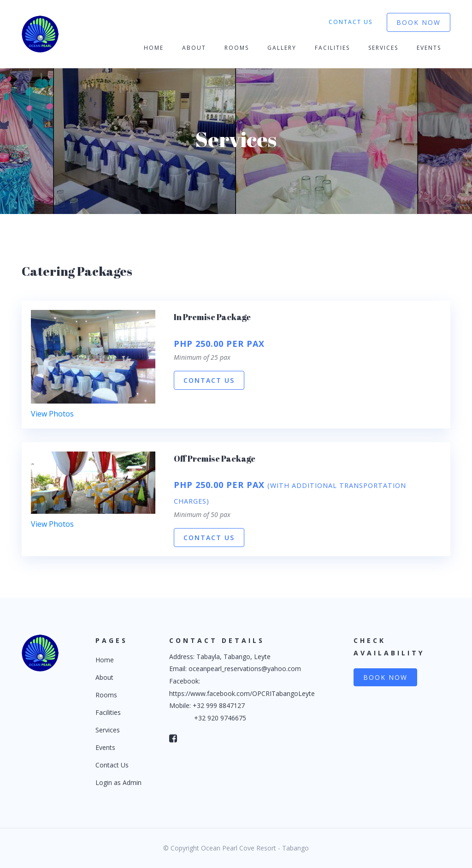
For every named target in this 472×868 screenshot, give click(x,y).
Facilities (332, 48)
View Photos (52, 414)
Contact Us (351, 22)
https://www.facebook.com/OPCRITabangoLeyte (242, 693)
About (194, 48)
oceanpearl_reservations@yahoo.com (245, 669)
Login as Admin (118, 782)
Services (383, 48)
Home (154, 48)
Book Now (419, 22)
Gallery (282, 48)
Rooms (237, 48)
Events (429, 48)
